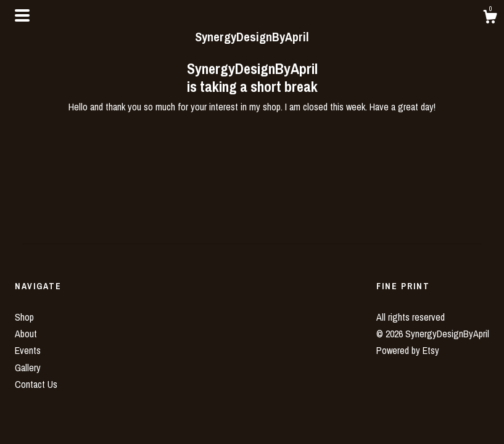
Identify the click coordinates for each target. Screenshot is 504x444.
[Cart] (490, 18)
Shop (24, 317)
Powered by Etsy (408, 350)
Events (28, 350)
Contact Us (36, 384)
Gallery (28, 368)
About (26, 334)
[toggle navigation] (22, 15)
